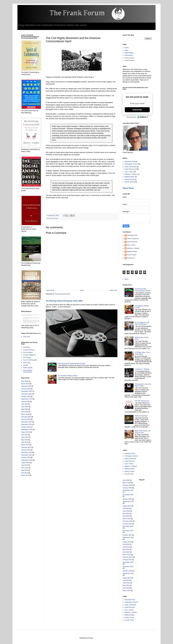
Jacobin (26, 365)
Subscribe (137, 110)
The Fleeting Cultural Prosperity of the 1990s (64, 301)
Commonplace (28, 352)
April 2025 (25, 412)
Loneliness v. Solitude (142, 369)
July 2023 (24, 465)
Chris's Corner (129, 58)
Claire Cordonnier (130, 167)
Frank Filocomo (53, 218)
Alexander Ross (130, 162)
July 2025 (24, 404)
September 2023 (27, 460)
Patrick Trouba (129, 179)
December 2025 (26, 391)
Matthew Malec (130, 177)
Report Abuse (128, 188)
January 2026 (26, 389)
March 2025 (25, 414)
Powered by (137, 117)
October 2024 (26, 427)
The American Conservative (28, 371)
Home (82, 290)
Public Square (28, 368)
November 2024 (26, 424)
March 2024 (25, 445)
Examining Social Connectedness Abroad (72, 364)
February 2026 (26, 386)
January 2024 (26, 450)
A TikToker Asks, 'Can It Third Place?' (143, 353)
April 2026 (25, 381)
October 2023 (26, 458)
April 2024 (25, 442)
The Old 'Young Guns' (142, 401)
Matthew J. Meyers (131, 174)
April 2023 (25, 473)
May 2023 (24, 470)
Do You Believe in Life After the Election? (142, 323)
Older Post (113, 290)
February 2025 (26, 417)
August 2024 (25, 432)
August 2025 (25, 402)
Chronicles (27, 347)
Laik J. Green (129, 172)
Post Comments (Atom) (63, 294)
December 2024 (26, 422)
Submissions (129, 55)
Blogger (90, 638)
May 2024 (24, 440)
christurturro (131, 258)
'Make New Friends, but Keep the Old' (143, 432)
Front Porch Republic (30, 360)
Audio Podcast (129, 60)
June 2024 (25, 437)
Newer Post (50, 290)
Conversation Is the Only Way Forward (143, 385)
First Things (27, 358)
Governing (26, 363)
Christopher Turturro (131, 164)
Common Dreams (29, 350)
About (126, 50)
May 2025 (24, 409)
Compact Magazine (29, 355)
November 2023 (26, 455)
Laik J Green (131, 245)
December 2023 (26, 453)
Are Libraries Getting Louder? (68, 376)
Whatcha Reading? (141, 416)
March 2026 (25, 384)
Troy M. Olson (129, 182)
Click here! (27, 337)
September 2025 (27, 399)
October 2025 (26, 396)
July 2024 (24, 435)
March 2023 (25, 475)
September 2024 (27, 430)
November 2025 (26, 394)
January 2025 (26, 419)
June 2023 (25, 468)
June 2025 (25, 407)
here (71, 98)
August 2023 (25, 463)
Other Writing (129, 53)
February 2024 (26, 447)
